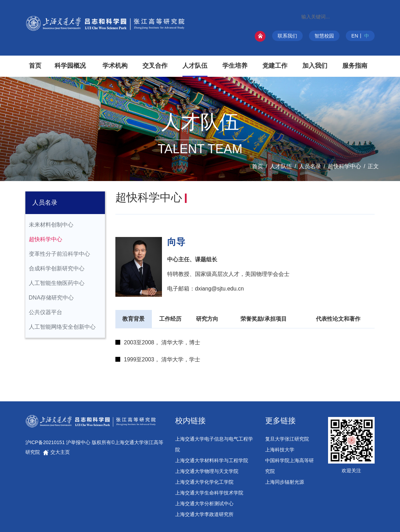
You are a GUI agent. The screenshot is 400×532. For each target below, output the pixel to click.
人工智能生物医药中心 (57, 283)
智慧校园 (324, 36)
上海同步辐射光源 (285, 482)
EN (355, 36)
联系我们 (287, 36)
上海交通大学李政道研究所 (204, 514)
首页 (258, 166)
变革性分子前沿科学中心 (59, 254)
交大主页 (56, 452)
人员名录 (310, 166)
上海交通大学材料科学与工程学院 (212, 460)
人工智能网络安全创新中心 (62, 327)
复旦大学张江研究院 (287, 439)
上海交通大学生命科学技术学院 (209, 493)
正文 (373, 166)
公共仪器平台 (46, 312)
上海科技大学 (280, 450)
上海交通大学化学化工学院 (204, 482)
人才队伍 (281, 166)
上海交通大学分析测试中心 (204, 504)
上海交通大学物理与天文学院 (207, 471)
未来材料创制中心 (51, 225)
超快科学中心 (344, 166)
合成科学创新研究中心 (57, 268)
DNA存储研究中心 (51, 298)
